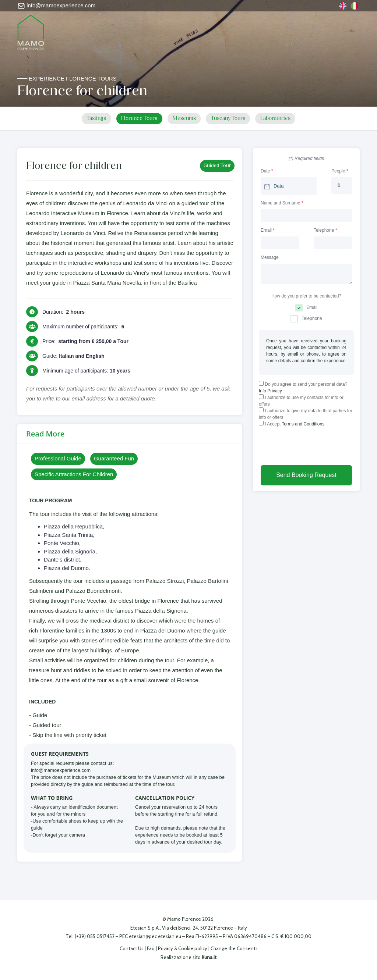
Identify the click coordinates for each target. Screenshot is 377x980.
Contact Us (132, 948)
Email (268, 230)
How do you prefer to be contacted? (306, 296)
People (340, 171)
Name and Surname (282, 203)
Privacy (165, 948)
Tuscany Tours (231, 119)
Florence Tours (137, 119)
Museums (184, 119)
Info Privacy (270, 391)
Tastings (91, 119)
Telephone (325, 230)
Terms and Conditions (303, 424)
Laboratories (281, 119)
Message (270, 257)
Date (267, 171)
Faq (151, 948)
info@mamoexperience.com (56, 5)
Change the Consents (234, 948)
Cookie (186, 948)
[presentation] (315, 447)
